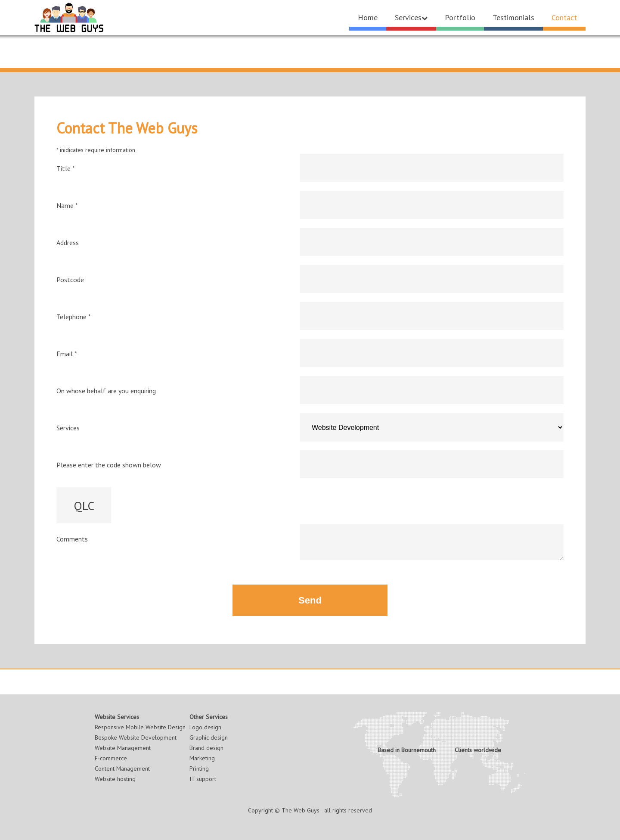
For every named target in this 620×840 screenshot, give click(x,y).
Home (368, 17)
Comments (72, 539)
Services (411, 17)
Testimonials (513, 17)
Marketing (202, 758)
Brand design (206, 748)
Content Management (122, 768)
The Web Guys (301, 810)
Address (68, 243)
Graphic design (209, 737)
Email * (67, 354)
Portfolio (460, 17)
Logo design (205, 727)
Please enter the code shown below (109, 465)
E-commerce (111, 758)
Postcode (70, 280)
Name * (67, 205)
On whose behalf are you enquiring (106, 391)
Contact (564, 17)
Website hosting (115, 779)
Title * (66, 168)
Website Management (123, 748)
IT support (203, 779)
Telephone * (74, 317)
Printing (199, 768)
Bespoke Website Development (136, 737)
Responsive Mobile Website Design (140, 727)
